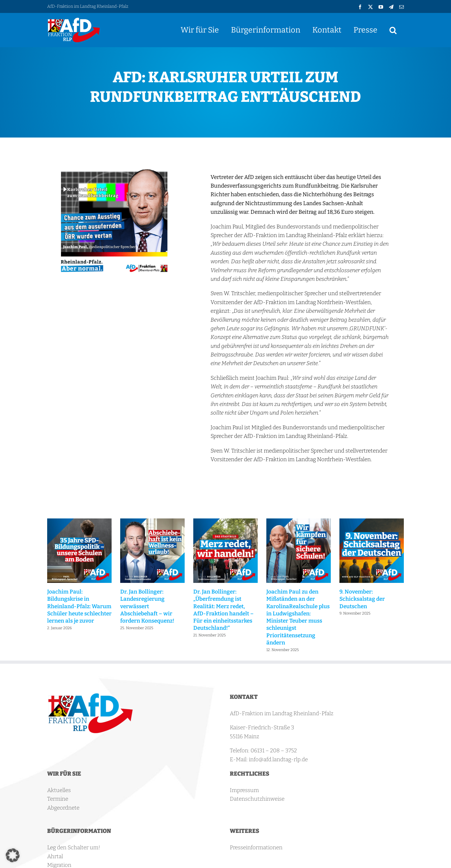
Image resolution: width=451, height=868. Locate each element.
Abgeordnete (63, 808)
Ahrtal (55, 856)
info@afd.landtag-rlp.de (278, 759)
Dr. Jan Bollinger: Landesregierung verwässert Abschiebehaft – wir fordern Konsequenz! (147, 606)
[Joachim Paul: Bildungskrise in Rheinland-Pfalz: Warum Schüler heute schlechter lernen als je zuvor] (79, 522)
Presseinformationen (256, 847)
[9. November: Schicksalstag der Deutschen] (372, 522)
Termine (58, 799)
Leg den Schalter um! (74, 847)
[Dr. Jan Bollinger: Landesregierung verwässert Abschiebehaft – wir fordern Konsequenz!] (152, 522)
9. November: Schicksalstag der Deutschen (362, 599)
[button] (393, 30)
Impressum (244, 790)
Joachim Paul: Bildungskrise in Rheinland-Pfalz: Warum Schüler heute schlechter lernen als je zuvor (79, 606)
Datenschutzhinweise (257, 799)
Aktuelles (59, 790)
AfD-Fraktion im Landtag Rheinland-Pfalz (88, 6)
